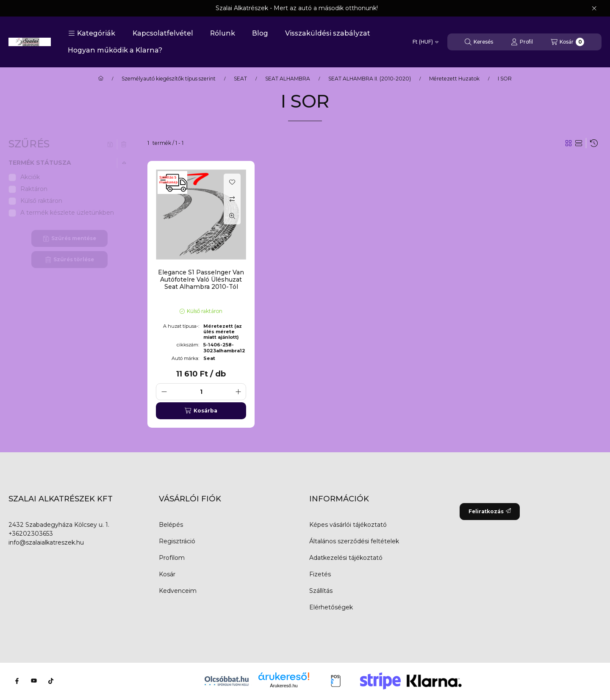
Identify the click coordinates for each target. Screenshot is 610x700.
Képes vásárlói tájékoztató (348, 525)
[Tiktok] (51, 681)
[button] (92, 33)
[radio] (579, 143)
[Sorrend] (594, 143)
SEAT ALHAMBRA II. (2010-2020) (370, 79)
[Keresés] (479, 42)
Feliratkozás (490, 511)
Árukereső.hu (284, 686)
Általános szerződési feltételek (354, 541)
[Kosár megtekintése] (567, 42)
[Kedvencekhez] (232, 182)
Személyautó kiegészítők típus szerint (169, 79)
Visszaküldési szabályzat (328, 33)
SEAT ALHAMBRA (288, 79)
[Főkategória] (101, 79)
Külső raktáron (41, 201)
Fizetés (320, 574)
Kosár (167, 574)
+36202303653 (31, 534)
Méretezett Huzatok (454, 79)
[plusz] (238, 392)
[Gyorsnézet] (232, 216)
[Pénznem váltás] (426, 42)
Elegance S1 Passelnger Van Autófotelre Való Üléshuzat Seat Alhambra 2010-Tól (201, 279)
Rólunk (223, 33)
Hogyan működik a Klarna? (115, 50)
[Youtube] (34, 681)
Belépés (171, 525)
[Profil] (522, 42)
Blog (260, 33)
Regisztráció (177, 541)
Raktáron (34, 189)
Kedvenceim (178, 591)
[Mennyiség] (201, 392)
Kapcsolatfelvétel (163, 33)
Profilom (172, 558)
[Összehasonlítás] (232, 199)
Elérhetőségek (331, 607)
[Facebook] (17, 681)
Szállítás (321, 591)
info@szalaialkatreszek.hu (46, 542)
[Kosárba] (201, 411)
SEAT (240, 79)
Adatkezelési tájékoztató (346, 558)
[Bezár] (594, 8)
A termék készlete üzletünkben (67, 213)
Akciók (30, 177)
